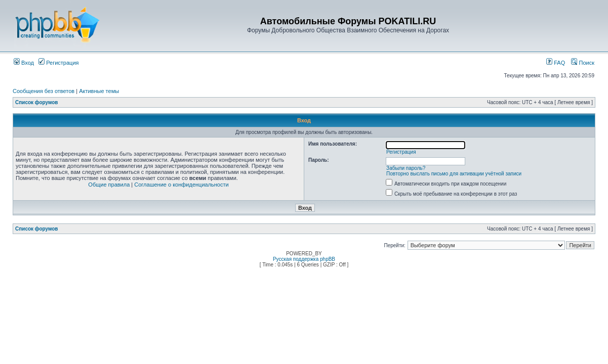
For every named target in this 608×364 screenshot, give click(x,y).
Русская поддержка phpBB (304, 259)
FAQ (556, 63)
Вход (24, 63)
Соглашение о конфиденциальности (181, 185)
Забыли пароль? (406, 168)
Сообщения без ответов (44, 91)
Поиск (583, 63)
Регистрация (58, 63)
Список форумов (37, 102)
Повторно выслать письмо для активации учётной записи (454, 174)
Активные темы (99, 91)
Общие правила (109, 185)
